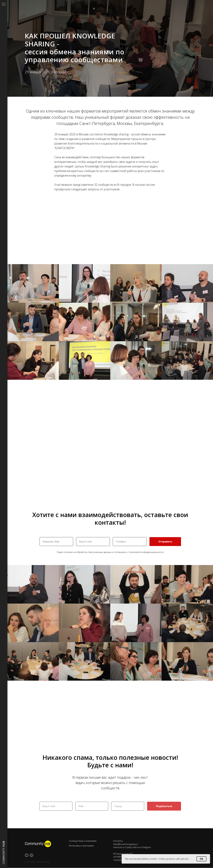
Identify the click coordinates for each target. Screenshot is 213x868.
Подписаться (164, 806)
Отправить (165, 542)
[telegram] (31, 855)
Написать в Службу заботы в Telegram (132, 847)
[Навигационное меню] (4, 4)
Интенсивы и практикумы (81, 846)
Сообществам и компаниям (83, 841)
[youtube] (27, 855)
